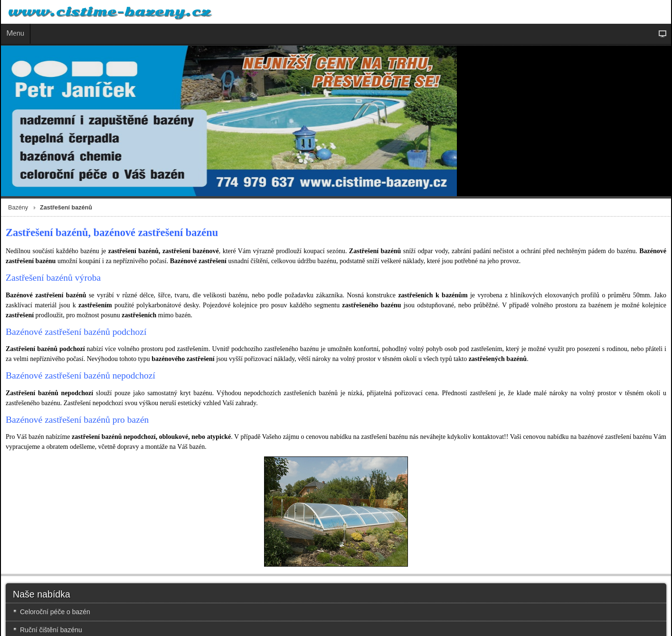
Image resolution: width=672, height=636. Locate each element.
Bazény (18, 208)
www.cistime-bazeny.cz (109, 12)
